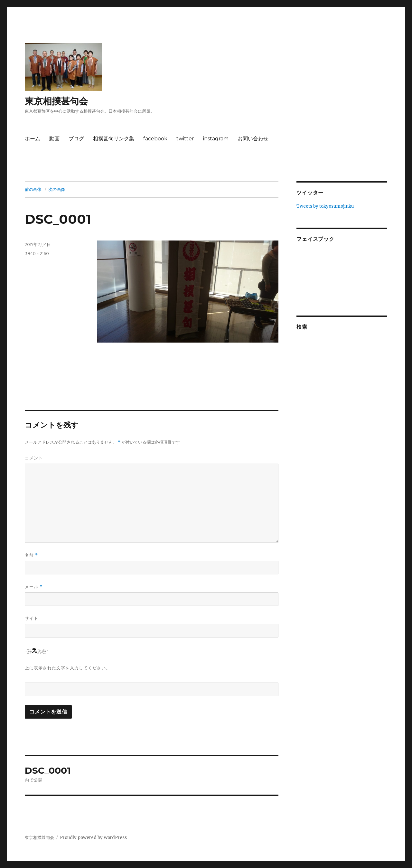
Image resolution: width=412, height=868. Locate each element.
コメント (34, 458)
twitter (185, 139)
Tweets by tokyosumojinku (325, 206)
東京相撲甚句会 (56, 101)
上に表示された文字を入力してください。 (68, 668)
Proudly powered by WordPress (93, 838)
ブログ (76, 139)
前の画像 (33, 189)
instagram (216, 139)
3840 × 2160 (37, 253)
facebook (155, 139)
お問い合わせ (253, 139)
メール (34, 587)
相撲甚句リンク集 (114, 139)
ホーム (33, 139)
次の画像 (57, 189)
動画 (54, 139)
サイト (32, 618)
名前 (31, 555)
